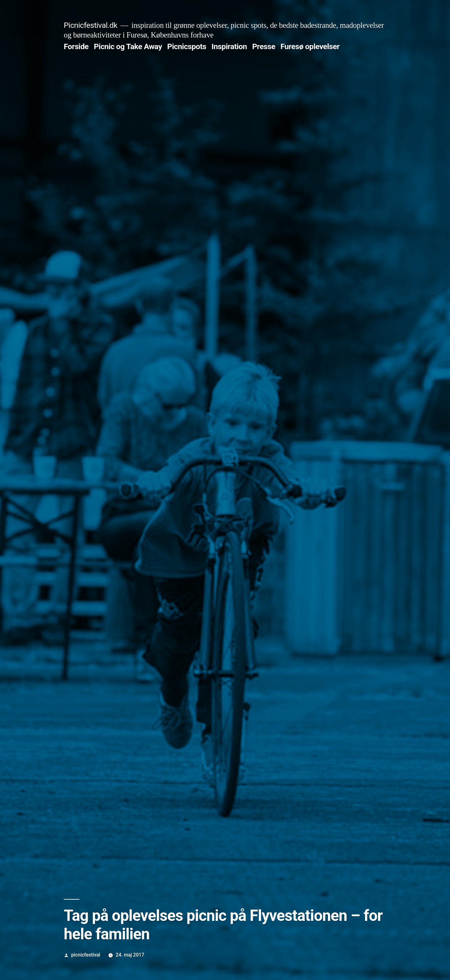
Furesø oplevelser (310, 46)
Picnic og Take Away (128, 46)
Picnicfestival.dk (90, 25)
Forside (76, 46)
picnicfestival (86, 955)
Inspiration (229, 46)
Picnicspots (187, 46)
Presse (264, 46)
